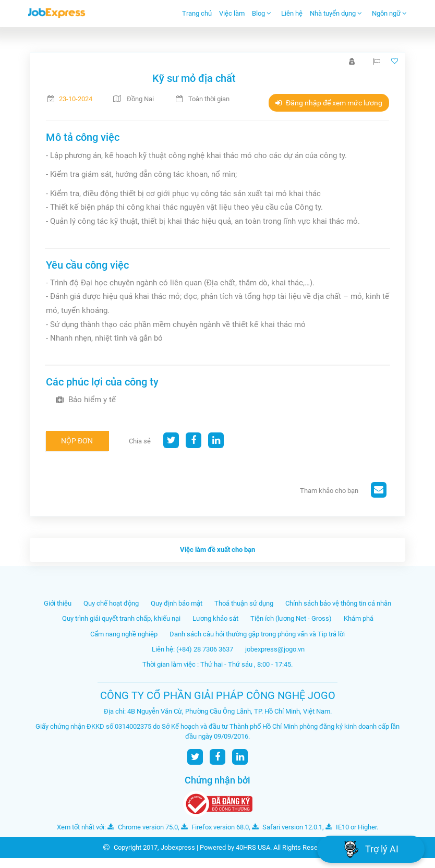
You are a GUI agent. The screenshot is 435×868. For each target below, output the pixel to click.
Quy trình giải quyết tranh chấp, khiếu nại (121, 618)
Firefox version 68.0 (215, 827)
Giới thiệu (58, 603)
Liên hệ (292, 13)
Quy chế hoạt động (111, 603)
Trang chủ (197, 13)
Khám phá (359, 618)
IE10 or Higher (351, 827)
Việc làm (232, 13)
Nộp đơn (77, 441)
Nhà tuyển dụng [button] (336, 13)
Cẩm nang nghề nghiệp (124, 634)
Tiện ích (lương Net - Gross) (291, 618)
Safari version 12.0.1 (287, 827)
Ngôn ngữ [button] (389, 13)
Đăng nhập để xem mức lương (329, 103)
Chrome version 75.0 (143, 827)
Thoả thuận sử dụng (244, 603)
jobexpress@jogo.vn (275, 649)
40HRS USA (253, 847)
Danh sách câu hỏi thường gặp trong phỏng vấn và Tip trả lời (257, 634)
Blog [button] (262, 13)
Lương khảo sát (215, 618)
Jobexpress (178, 847)
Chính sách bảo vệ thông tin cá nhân (338, 603)
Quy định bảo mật (177, 603)
